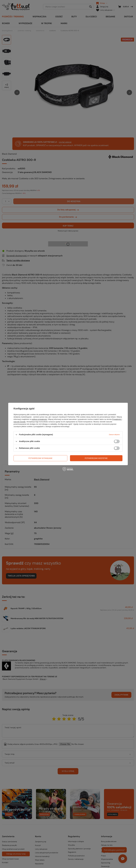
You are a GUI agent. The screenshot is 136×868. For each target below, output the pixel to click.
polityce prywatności (39, 419)
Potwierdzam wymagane (40, 458)
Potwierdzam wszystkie (96, 458)
